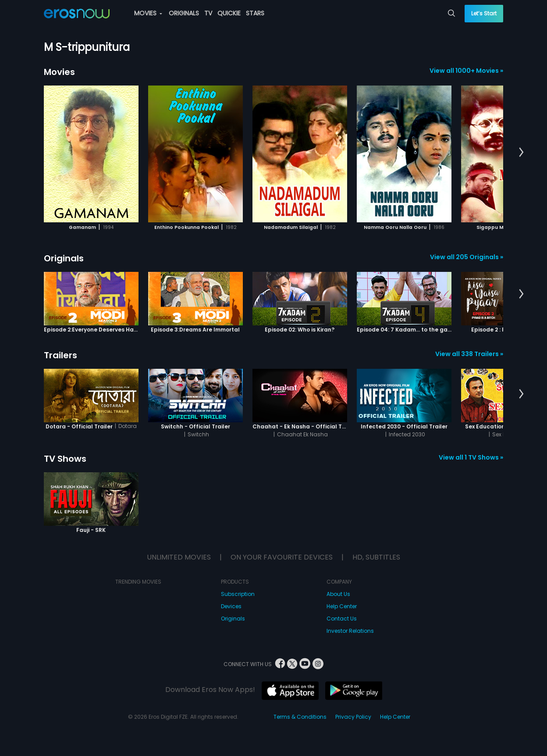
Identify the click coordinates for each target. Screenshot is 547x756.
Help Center (342, 606)
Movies (59, 72)
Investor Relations (350, 631)
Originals (64, 258)
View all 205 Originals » (467, 257)
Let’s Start (484, 13)
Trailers (60, 355)
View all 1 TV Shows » (471, 457)
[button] (521, 153)
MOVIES (148, 13)
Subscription (238, 594)
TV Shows (65, 459)
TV (208, 13)
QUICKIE (229, 13)
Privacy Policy (353, 717)
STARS (255, 13)
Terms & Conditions (300, 717)
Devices (231, 606)
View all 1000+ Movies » (466, 71)
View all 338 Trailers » (469, 354)
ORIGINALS (184, 13)
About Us (338, 594)
